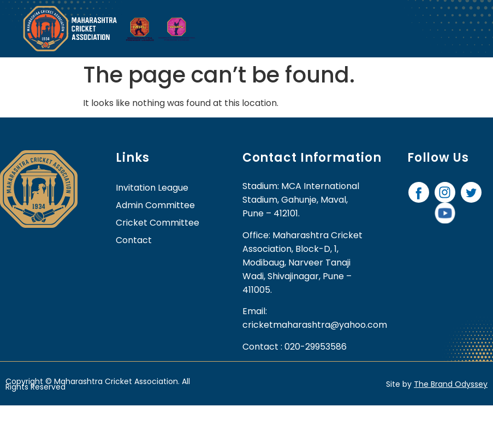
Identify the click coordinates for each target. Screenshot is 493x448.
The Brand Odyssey (451, 384)
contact (134, 240)
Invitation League (152, 188)
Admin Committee (155, 205)
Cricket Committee (158, 223)
